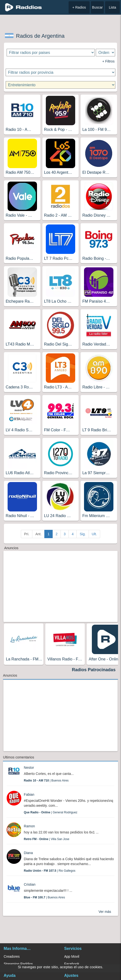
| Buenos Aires (46, 781)
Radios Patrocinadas (94, 670)
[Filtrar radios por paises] (51, 53)
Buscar (97, 7)
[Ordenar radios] (105, 53)
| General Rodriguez (51, 812)
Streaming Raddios (18, 964)
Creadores (12, 956)
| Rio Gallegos (50, 871)
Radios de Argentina (40, 36)
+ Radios (79, 7)
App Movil (72, 956)
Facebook (72, 964)
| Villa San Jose (47, 839)
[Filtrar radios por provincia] (60, 72)
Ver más (105, 912)
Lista (112, 7)
